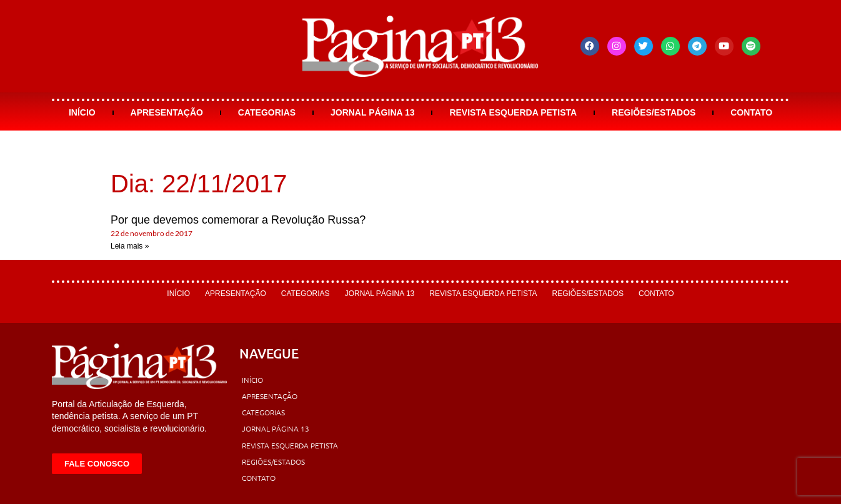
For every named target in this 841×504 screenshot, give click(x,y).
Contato (751, 112)
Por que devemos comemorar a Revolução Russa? (238, 220)
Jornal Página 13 (373, 112)
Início (82, 112)
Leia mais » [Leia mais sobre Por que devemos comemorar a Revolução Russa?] (130, 246)
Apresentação (167, 112)
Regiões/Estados (654, 112)
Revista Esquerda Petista (513, 112)
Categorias (267, 112)
